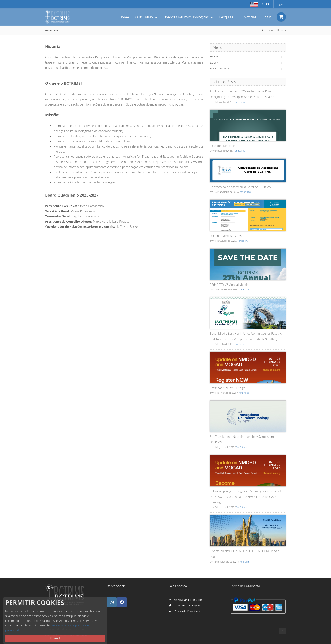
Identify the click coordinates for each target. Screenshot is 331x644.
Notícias (250, 17)
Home (124, 17)
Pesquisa (228, 17)
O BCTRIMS (146, 17)
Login (280, 4)
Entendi (55, 638)
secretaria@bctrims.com (188, 600)
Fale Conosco (220, 68)
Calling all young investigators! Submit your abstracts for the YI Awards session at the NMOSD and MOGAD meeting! (247, 497)
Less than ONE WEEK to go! (228, 388)
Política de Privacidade (187, 611)
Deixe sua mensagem (187, 605)
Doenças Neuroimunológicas (188, 17)
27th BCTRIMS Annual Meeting (230, 285)
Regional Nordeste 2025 (226, 236)
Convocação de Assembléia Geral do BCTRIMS (240, 187)
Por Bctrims (239, 102)
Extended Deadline (222, 146)
